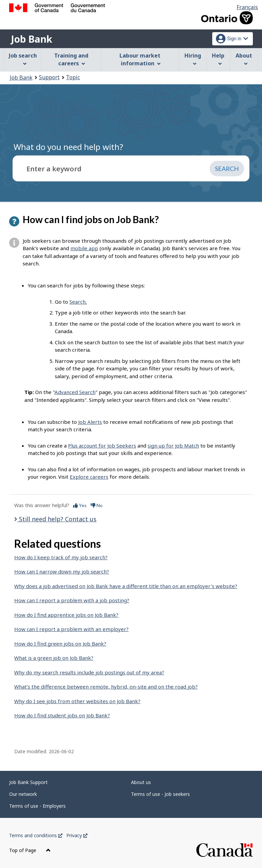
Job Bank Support (28, 782)
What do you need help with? (68, 147)
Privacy (77, 835)
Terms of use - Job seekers (160, 794)
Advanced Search (75, 392)
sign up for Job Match (173, 446)
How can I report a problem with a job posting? (72, 600)
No (97, 505)
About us (141, 782)
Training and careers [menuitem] (71, 59)
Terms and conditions (36, 835)
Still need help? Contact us (57, 519)
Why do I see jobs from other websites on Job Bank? (77, 701)
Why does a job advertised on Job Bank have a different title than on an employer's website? (126, 586)
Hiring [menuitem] (193, 59)
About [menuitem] (244, 59)
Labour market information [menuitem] (140, 59)
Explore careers (89, 477)
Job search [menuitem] (23, 59)
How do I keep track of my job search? (61, 557)
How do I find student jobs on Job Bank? (62, 715)
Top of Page (30, 850)
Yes (80, 505)
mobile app (84, 248)
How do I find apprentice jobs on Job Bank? (66, 615)
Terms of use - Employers (37, 806)
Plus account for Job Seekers (102, 446)
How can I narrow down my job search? (62, 571)
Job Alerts (90, 422)
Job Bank (31, 39)
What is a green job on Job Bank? (54, 658)
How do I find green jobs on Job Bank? (60, 644)
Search (78, 302)
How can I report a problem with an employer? (71, 629)
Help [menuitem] (218, 59)
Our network (23, 794)
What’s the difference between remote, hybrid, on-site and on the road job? (106, 687)
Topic (73, 77)
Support (49, 77)
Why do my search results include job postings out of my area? (89, 672)
